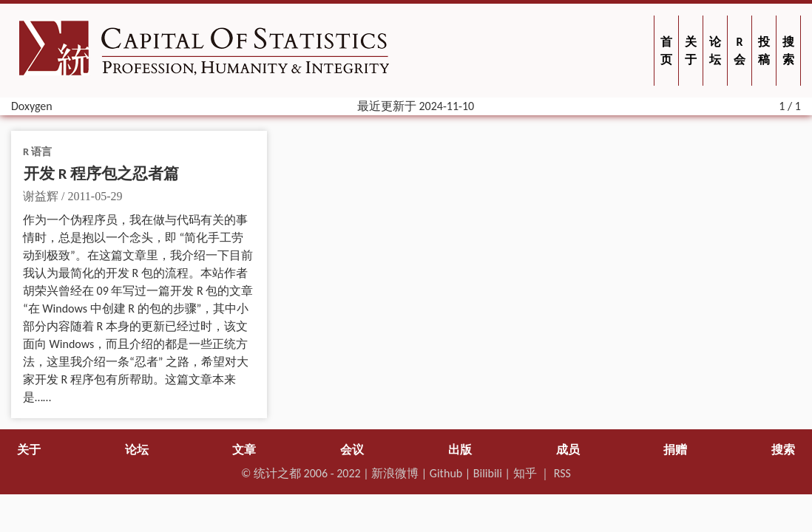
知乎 (525, 473)
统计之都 (277, 473)
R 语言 (37, 151)
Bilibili (488, 473)
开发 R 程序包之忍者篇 (101, 174)
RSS (562, 473)
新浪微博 (395, 473)
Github (446, 473)
